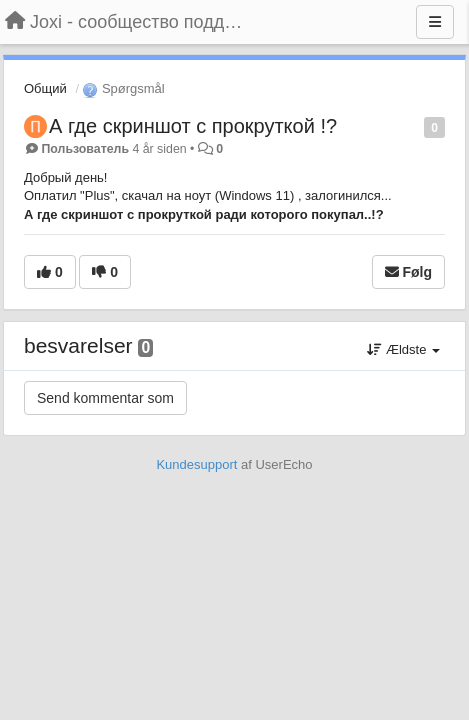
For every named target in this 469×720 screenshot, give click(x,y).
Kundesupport (196, 464)
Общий (45, 88)
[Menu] (435, 22)
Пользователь (85, 149)
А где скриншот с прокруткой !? (193, 126)
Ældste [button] (403, 349)
